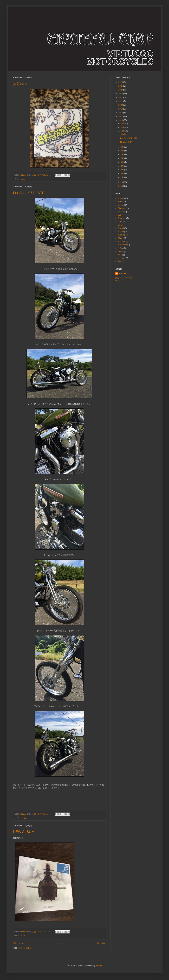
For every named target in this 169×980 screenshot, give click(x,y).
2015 (121, 182)
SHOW (121, 212)
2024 (121, 90)
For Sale (24, 818)
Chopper (122, 208)
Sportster (122, 218)
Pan (120, 261)
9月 (123, 147)
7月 (123, 154)
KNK (120, 255)
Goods (121, 251)
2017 (121, 117)
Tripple (121, 232)
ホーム (60, 943)
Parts (120, 222)
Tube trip (122, 235)
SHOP (121, 225)
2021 (121, 101)
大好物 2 (20, 84)
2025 (121, 86)
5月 (123, 162)
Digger (121, 238)
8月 (123, 151)
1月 (123, 177)
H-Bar (120, 248)
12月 (123, 124)
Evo (120, 215)
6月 (123, 158)
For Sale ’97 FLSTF (29, 193)
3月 (123, 170)
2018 (121, 113)
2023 (121, 94)
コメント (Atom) (25, 948)
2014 (121, 186)
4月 (123, 166)
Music (23, 179)
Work (120, 202)
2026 (121, 82)
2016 (121, 120)
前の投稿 (101, 943)
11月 (123, 127)
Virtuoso (123, 274)
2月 (123, 173)
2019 (121, 109)
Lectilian (121, 258)
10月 (123, 131)
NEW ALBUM (24, 832)
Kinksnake (122, 245)
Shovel (121, 228)
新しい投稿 (19, 943)
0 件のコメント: (45, 175)
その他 (121, 198)
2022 (121, 97)
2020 (121, 105)
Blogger (99, 966)
